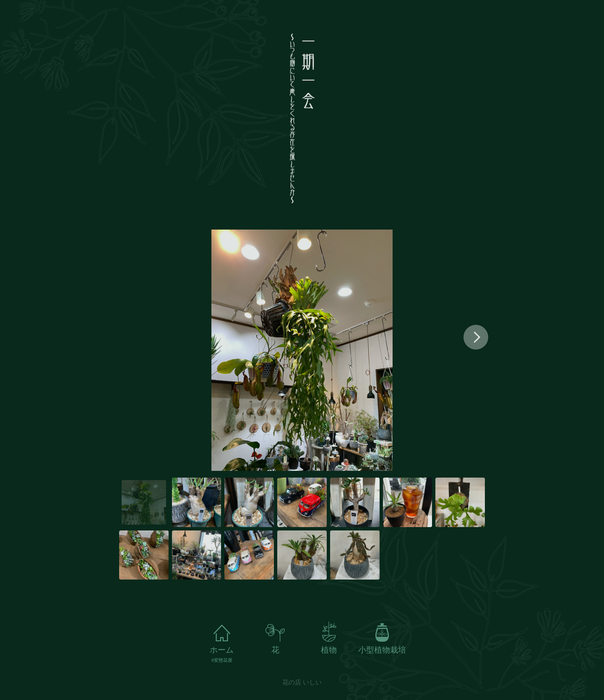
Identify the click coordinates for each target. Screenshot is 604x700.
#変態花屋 (222, 660)
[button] (476, 337)
